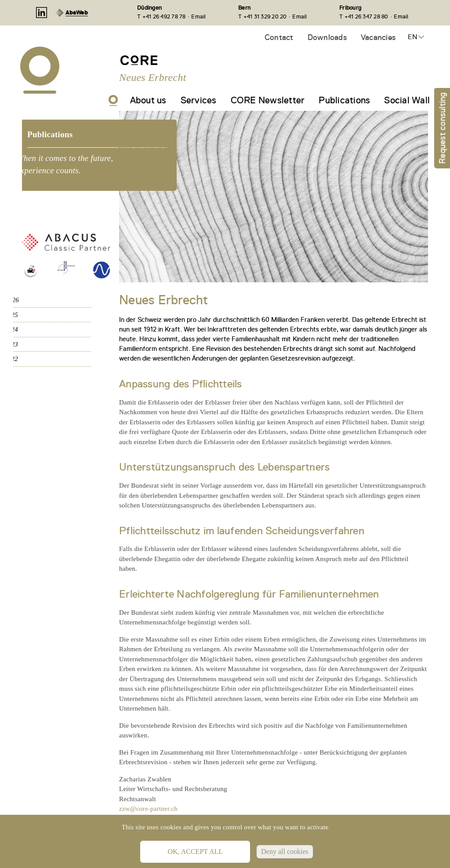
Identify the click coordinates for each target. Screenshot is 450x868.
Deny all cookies (285, 852)
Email (198, 16)
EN (413, 37)
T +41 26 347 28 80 (364, 16)
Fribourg (350, 8)
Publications (344, 100)
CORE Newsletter (268, 100)
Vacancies (378, 37)
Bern (244, 8)
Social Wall (407, 100)
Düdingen (149, 8)
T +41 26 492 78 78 (161, 16)
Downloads (327, 37)
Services (199, 100)
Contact (279, 37)
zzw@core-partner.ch (148, 809)
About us (148, 100)
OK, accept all (195, 852)
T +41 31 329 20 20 (263, 16)
